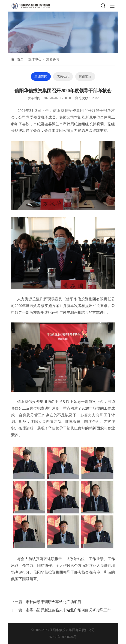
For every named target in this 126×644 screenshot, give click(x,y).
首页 (20, 59)
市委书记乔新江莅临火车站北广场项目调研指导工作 (68, 610)
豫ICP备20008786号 (63, 637)
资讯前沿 (85, 76)
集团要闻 (53, 59)
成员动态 (63, 76)
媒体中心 (35, 59)
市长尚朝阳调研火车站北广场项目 (54, 602)
